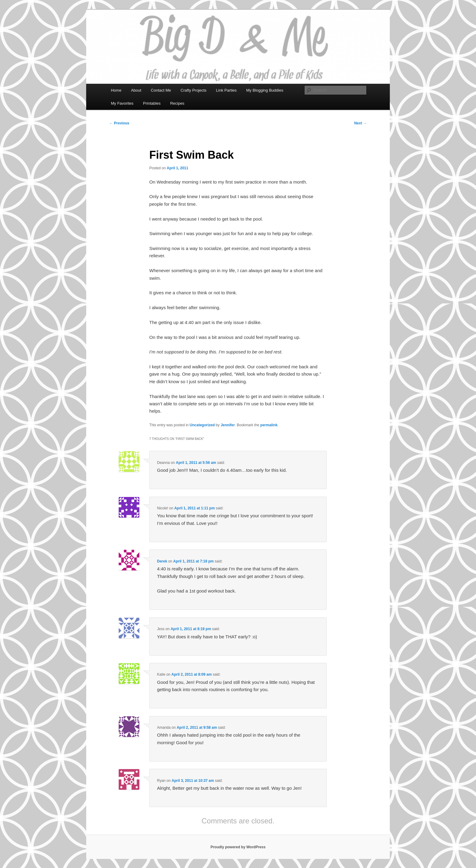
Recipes (177, 103)
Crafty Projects (194, 90)
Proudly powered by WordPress (238, 847)
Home (116, 90)
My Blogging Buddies (265, 90)
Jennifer (228, 425)
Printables (152, 103)
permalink (269, 425)
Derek (162, 561)
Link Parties (226, 90)
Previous (119, 123)
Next (360, 123)
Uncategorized (202, 425)
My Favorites (122, 103)
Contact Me (161, 90)
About (136, 90)
